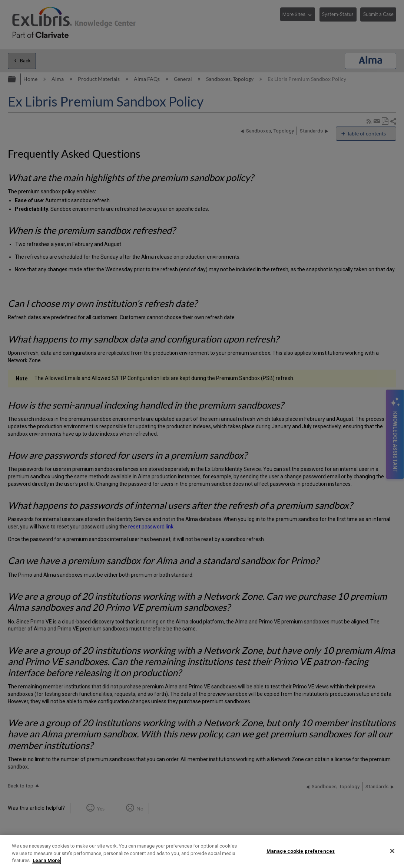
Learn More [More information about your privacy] (46, 860)
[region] (202, 851)
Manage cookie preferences (301, 851)
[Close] (392, 851)
